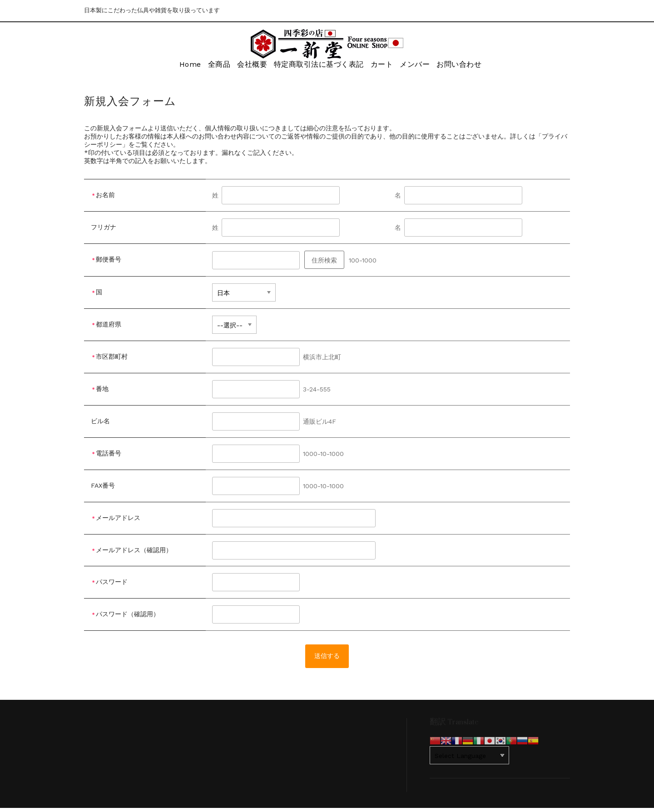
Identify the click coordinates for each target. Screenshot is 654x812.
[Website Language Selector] (469, 759)
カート (383, 67)
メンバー (422, 67)
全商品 (208, 67)
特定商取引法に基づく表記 (317, 67)
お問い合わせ (471, 67)
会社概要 (248, 67)
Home (173, 67)
